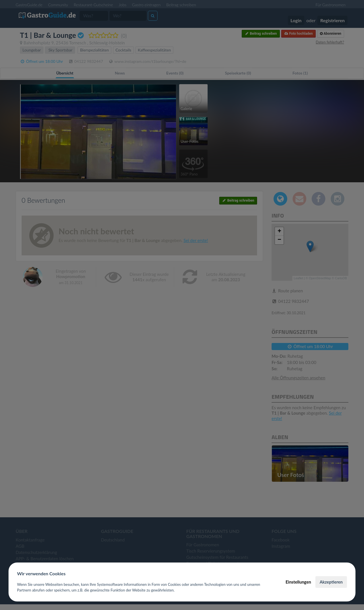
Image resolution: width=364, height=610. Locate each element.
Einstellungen (298, 582)
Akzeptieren (331, 582)
